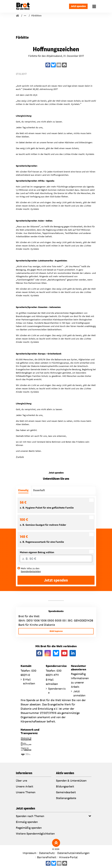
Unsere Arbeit (25, 786)
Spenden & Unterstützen (71, 781)
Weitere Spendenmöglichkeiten (35, 834)
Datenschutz (47, 853)
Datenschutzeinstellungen (73, 853)
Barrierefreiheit (47, 857)
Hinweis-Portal (68, 857)
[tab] (23, 491)
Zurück (20, 457)
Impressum (29, 853)
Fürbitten (49, 16)
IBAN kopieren (56, 631)
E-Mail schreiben (29, 681)
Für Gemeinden (31, 16)
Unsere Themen (26, 792)
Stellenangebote (66, 798)
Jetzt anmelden (79, 693)
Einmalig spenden (27, 822)
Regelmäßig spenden (29, 828)
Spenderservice (57, 691)
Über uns (21, 781)
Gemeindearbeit (66, 792)
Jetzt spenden (77, 6)
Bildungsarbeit (65, 786)
